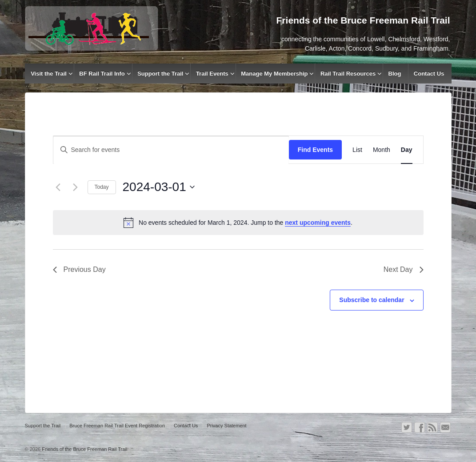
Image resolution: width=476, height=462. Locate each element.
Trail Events (212, 74)
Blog (395, 74)
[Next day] (76, 187)
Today (102, 187)
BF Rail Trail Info (102, 74)
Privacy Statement (226, 426)
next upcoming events (318, 223)
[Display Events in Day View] (407, 150)
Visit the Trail (49, 74)
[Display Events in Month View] (382, 150)
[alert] (238, 223)
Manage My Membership (274, 74)
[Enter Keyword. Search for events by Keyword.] (171, 150)
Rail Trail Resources (348, 74)
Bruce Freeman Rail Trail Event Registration (117, 426)
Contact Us (429, 74)
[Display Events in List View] (357, 150)
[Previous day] (58, 187)
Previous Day (79, 269)
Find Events (315, 150)
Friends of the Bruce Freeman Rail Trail (84, 449)
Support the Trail (160, 74)
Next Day (404, 269)
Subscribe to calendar (372, 300)
